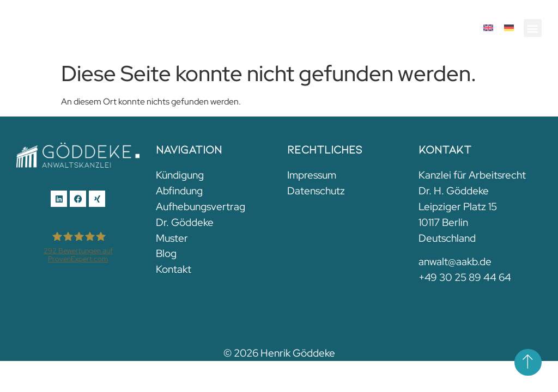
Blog (166, 253)
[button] (533, 28)
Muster (172, 238)
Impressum (312, 175)
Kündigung (180, 175)
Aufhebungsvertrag (201, 206)
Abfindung (179, 191)
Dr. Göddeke (185, 222)
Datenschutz (316, 191)
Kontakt (174, 269)
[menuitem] (488, 27)
